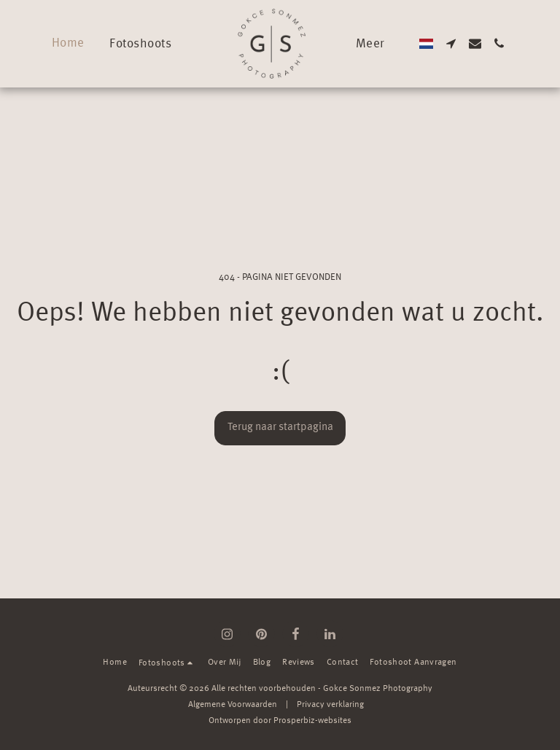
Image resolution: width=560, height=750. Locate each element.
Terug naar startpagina (280, 427)
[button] (148, 43)
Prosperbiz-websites (312, 721)
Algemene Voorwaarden (233, 705)
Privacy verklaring (330, 705)
